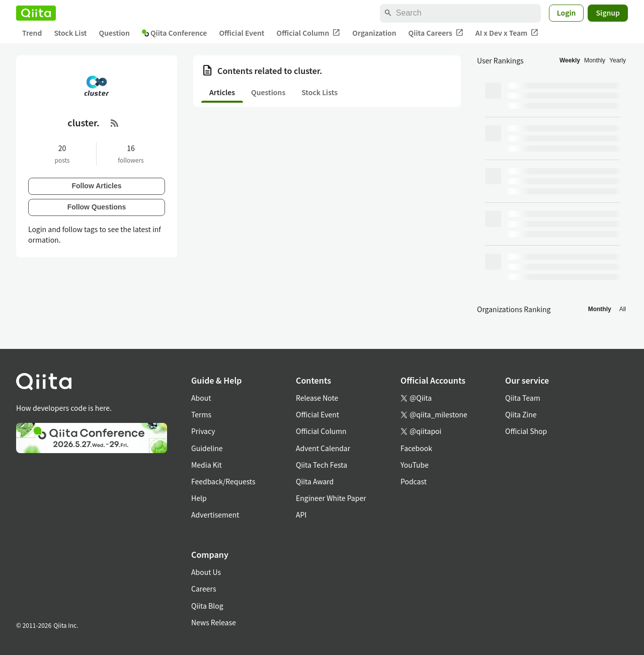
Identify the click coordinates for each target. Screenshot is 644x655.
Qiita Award (315, 481)
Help (199, 498)
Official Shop (526, 431)
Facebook (416, 448)
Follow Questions (97, 207)
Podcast (414, 481)
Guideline (207, 448)
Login (567, 13)
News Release (214, 622)
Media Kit (207, 465)
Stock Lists (319, 92)
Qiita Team (523, 398)
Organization (374, 33)
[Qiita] (36, 13)
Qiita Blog (207, 606)
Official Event (242, 33)
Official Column (309, 33)
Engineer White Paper (331, 498)
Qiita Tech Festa (321, 465)
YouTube (415, 465)
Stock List (70, 33)
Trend (32, 33)
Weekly (570, 60)
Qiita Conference (175, 33)
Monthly (595, 60)
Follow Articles (96, 186)
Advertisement (215, 515)
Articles (222, 92)
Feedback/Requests (223, 481)
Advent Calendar (323, 448)
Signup (608, 13)
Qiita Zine (521, 414)
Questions (268, 92)
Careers (204, 589)
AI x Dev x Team (507, 33)
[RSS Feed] (115, 123)
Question (114, 33)
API (301, 515)
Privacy (203, 431)
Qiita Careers (436, 33)
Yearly (618, 60)
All (623, 309)
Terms (201, 414)
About (201, 398)
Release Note (317, 398)
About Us (206, 572)
